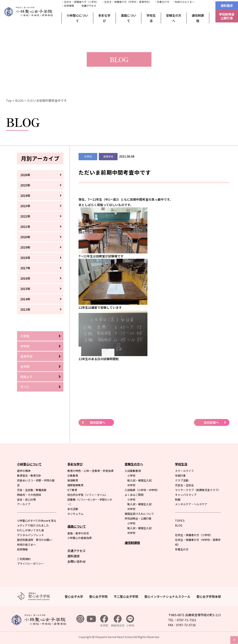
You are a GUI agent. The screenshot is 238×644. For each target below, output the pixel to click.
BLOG (19, 100)
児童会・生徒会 (184, 485)
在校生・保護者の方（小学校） (194, 535)
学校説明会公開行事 (227, 16)
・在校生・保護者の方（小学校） (80, 2)
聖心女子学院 (98, 596)
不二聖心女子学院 (126, 596)
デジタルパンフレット (31, 535)
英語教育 (73, 480)
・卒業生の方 (162, 2)
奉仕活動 (73, 509)
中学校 (25, 346)
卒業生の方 (182, 549)
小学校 (25, 336)
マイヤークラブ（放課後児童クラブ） (198, 490)
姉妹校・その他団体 (29, 495)
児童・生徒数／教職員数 (32, 490)
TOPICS (180, 521)
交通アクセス (89, 6)
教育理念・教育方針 (29, 476)
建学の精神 (24, 471)
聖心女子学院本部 (209, 596)
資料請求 (227, 6)
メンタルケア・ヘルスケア (191, 504)
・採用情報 (68, 6)
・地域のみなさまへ (183, 2)
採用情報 (22, 549)
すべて (25, 387)
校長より (26, 377)
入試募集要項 (133, 471)
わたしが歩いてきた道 (30, 530)
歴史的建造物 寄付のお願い (34, 540)
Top (9, 100)
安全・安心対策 (26, 499)
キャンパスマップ (186, 495)
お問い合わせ (77, 561)
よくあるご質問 (134, 495)
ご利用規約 (24, 559)
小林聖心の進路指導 (79, 538)
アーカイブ (24, 504)
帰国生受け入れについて (139, 514)
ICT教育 (72, 490)
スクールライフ (184, 471)
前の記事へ (98, 422)
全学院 (25, 366)
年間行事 (180, 476)
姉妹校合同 (118, 621)
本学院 (104, 621)
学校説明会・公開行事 (138, 518)
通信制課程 (198, 18)
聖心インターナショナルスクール (167, 596)
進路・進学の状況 (78, 533)
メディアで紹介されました (33, 525)
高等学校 (26, 356)
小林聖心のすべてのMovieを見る (37, 521)
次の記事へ (211, 422)
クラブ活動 (182, 480)
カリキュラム (75, 514)
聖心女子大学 (74, 596)
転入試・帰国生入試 (139, 480)
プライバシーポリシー (30, 563)
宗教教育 (73, 476)
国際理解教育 (75, 485)
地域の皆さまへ (26, 545)
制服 (178, 499)
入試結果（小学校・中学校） (142, 490)
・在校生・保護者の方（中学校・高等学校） (127, 2)
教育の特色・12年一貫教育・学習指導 (90, 471)
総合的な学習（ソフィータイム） (88, 495)
